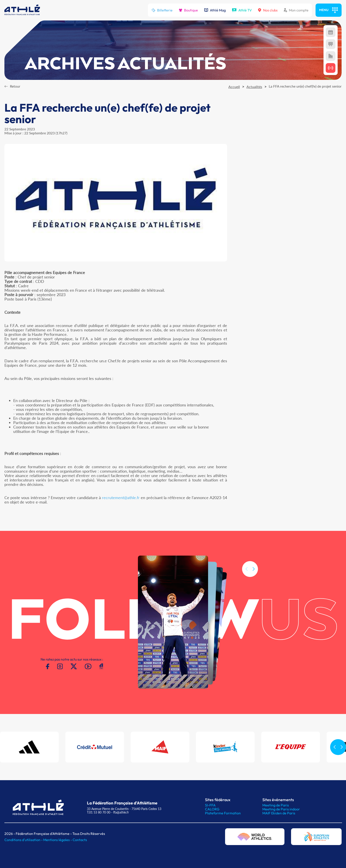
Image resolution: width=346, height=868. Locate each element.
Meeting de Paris (276, 805)
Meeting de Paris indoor (281, 809)
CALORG (212, 809)
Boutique (188, 10)
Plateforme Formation (223, 813)
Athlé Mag (215, 10)
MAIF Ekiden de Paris (279, 813)
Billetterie (162, 10)
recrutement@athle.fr (121, 498)
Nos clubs (268, 10)
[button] (254, 574)
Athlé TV (242, 10)
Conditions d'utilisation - (24, 840)
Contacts (80, 840)
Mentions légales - (58, 840)
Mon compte (296, 10)
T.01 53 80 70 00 (99, 812)
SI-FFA (210, 805)
